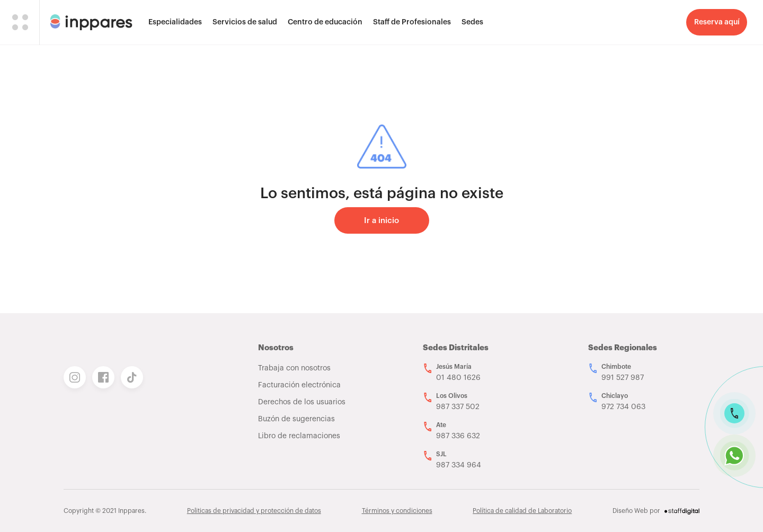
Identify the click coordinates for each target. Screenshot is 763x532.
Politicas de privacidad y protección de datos (254, 511)
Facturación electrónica (299, 385)
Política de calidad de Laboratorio (522, 511)
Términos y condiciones (397, 511)
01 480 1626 (458, 378)
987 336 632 (458, 436)
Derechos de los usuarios (302, 402)
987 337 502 (458, 407)
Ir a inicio (381, 221)
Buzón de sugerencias (296, 419)
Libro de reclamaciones (299, 436)
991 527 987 (623, 378)
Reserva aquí (717, 22)
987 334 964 (459, 465)
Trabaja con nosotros (294, 368)
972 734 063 (623, 407)
